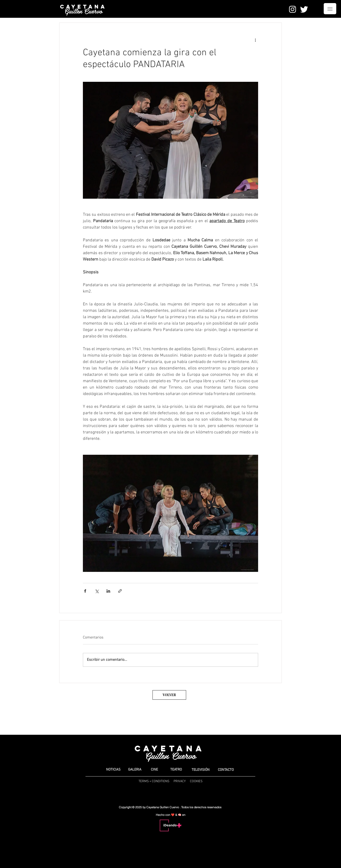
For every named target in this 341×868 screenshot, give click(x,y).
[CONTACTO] (226, 770)
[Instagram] (293, 9)
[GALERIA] (135, 770)
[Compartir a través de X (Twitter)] (97, 591)
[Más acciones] (255, 40)
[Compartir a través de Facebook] (85, 591)
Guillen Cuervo (83, 11)
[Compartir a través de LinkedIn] (108, 591)
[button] (330, 9)
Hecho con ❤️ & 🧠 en (171, 815)
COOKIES (196, 781)
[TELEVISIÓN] (201, 770)
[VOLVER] (169, 695)
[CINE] (154, 770)
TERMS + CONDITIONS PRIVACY (162, 781)
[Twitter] (304, 9)
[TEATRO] (176, 770)
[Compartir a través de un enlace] (120, 591)
